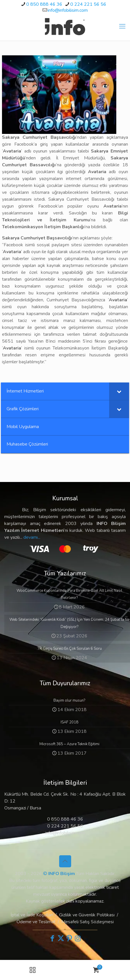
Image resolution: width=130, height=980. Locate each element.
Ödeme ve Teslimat (36, 922)
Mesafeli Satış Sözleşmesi (88, 922)
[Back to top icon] (65, 861)
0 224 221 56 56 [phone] (88, 4)
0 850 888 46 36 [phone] (44, 4)
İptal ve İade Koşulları (32, 915)
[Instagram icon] (78, 938)
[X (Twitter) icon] (61, 938)
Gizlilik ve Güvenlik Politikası (87, 915)
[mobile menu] (122, 26)
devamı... (32, 537)
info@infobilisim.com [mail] (68, 10)
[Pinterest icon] (69, 938)
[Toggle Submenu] (119, 391)
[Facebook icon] (52, 938)
